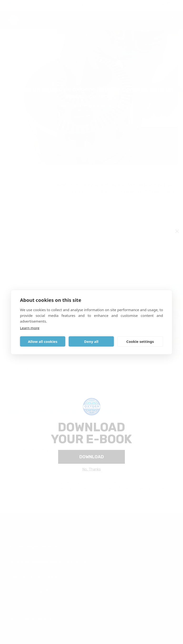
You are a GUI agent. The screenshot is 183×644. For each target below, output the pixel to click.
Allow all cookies (43, 341)
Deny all (91, 341)
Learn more (30, 328)
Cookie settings (140, 341)
